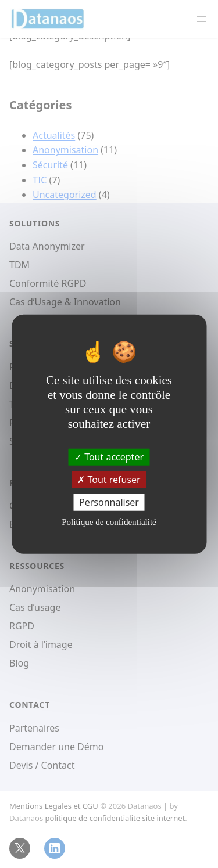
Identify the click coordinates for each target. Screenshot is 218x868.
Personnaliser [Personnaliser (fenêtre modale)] (109, 502)
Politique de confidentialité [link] (109, 522)
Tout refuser (109, 479)
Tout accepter (109, 456)
